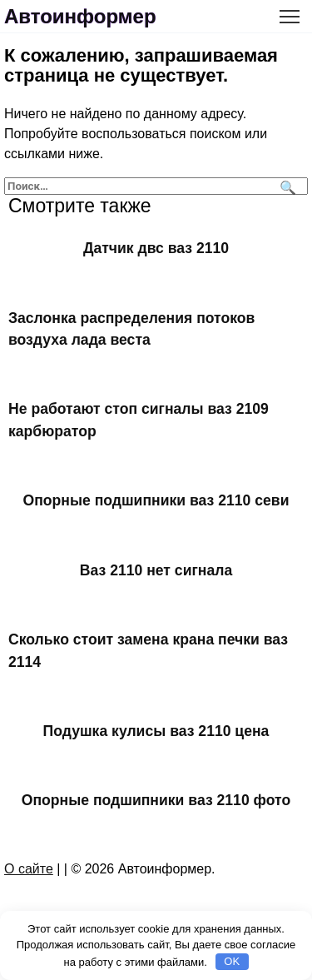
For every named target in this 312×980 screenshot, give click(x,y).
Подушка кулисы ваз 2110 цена (156, 731)
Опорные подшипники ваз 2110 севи (156, 500)
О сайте (29, 869)
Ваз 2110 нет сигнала (156, 570)
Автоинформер (80, 16)
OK (232, 961)
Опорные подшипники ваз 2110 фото (156, 800)
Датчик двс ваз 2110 (156, 248)
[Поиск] (286, 186)
